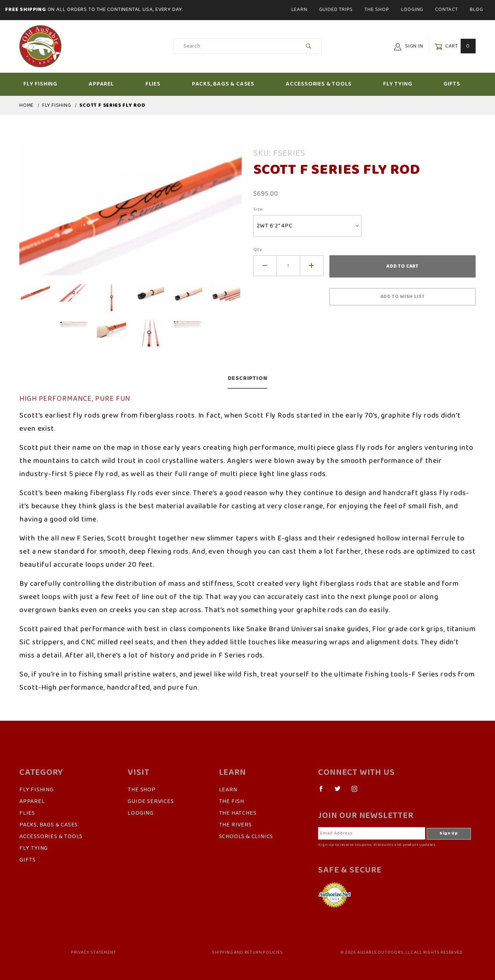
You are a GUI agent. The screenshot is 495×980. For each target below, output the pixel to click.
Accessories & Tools (325, 84)
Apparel (108, 84)
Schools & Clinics (246, 837)
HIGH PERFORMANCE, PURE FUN (75, 399)
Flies (159, 84)
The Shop (377, 10)
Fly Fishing (47, 84)
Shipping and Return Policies (247, 953)
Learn (299, 10)
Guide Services (151, 802)
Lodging (412, 10)
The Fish (232, 802)
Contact (447, 10)
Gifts (458, 84)
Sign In (409, 46)
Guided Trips (336, 10)
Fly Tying (404, 84)
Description (248, 378)
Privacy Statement (94, 953)
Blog (477, 10)
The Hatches (238, 813)
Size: (259, 210)
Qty (258, 250)
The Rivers (235, 825)
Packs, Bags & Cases (229, 84)
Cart (455, 46)
